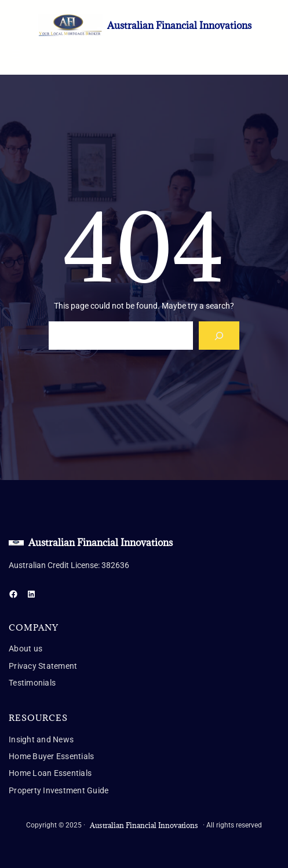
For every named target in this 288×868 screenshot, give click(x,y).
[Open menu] (16, 54)
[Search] (219, 336)
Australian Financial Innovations (179, 25)
